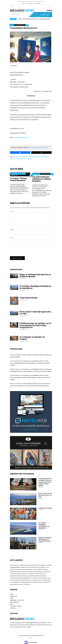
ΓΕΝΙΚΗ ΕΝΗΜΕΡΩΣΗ (14, 602)
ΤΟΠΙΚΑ (12, 598)
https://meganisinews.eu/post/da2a (38, 147)
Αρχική (23, 3)
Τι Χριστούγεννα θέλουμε (29, 298)
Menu (49, 11)
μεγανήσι (12, 159)
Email (12, 238)
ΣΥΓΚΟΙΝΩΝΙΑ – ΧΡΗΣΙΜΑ (15, 606)
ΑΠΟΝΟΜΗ (19, 157)
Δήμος (12, 25)
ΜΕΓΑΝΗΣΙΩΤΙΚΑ (14, 596)
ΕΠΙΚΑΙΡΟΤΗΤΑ (36, 174)
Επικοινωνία (30, 3)
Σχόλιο (12, 212)
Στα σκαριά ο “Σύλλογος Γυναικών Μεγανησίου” (18, 179)
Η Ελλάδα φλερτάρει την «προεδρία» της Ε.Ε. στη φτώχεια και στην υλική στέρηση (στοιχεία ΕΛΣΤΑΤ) (36, 325)
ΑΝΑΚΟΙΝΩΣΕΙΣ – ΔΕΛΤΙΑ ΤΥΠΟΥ (17, 600)
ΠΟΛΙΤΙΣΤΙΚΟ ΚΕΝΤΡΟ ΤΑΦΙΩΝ (23, 159)
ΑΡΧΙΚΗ (12, 594)
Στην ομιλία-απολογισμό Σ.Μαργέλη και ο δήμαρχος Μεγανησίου (42, 179)
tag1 (14, 157)
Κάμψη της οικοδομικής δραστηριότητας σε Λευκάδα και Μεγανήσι (34, 19)
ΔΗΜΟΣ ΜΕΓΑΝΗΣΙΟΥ (21, 138)
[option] (35, 19)
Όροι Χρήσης (37, 3)
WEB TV (12, 604)
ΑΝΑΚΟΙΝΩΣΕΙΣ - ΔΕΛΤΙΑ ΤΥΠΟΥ (18, 174)
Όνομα (12, 230)
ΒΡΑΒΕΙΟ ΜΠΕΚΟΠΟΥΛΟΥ (30, 157)
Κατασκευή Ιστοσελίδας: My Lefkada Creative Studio (31, 636)
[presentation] (23, 249)
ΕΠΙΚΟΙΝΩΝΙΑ (13, 608)
